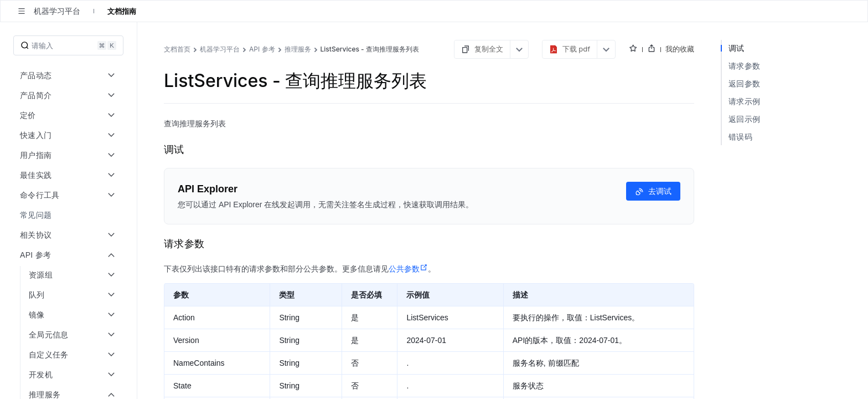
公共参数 (408, 269)
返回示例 (744, 119)
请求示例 (744, 101)
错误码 (740, 137)
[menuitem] (69, 215)
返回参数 (744, 83)
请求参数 (744, 66)
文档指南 (122, 11)
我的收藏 (680, 49)
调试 (737, 48)
